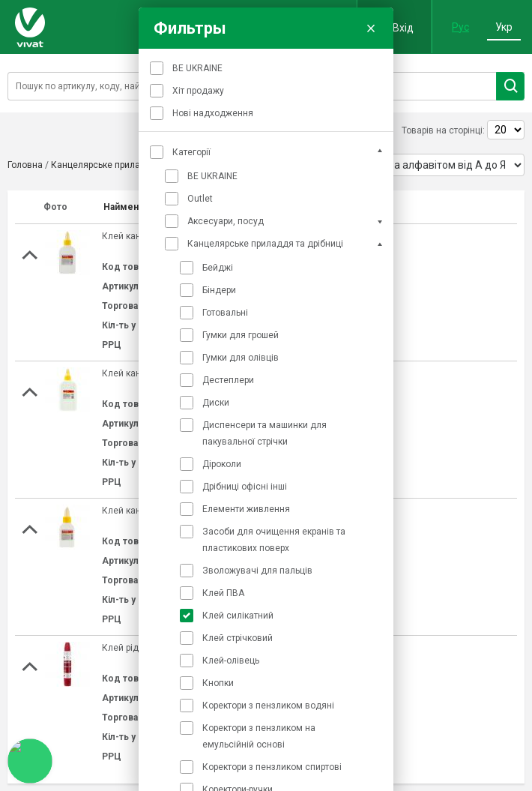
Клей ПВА (223, 593)
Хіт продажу (198, 91)
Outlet (200, 199)
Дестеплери (228, 380)
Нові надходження (213, 113)
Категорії (191, 152)
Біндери (219, 290)
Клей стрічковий (238, 638)
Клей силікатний (238, 616)
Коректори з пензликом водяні (268, 706)
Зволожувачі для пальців (257, 571)
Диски (216, 403)
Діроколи (222, 464)
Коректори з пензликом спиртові (272, 767)
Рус (460, 27)
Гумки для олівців (241, 358)
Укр (504, 27)
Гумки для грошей (241, 335)
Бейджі (218, 268)
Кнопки (218, 683)
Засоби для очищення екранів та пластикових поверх (274, 540)
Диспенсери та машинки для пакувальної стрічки (265, 433)
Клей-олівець (231, 661)
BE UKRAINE (197, 68)
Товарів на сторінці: (443, 130)
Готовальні (225, 313)
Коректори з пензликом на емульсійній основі (259, 736)
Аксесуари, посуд (226, 221)
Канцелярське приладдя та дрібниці (265, 244)
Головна (25, 165)
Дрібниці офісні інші (245, 487)
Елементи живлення (246, 509)
